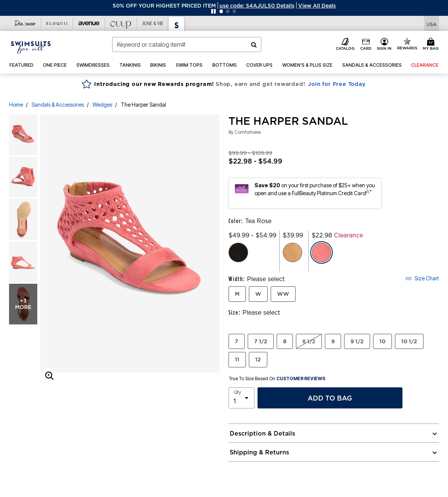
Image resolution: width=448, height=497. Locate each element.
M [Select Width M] (237, 294)
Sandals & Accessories (58, 105)
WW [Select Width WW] (283, 294)
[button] (257, 6)
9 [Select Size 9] (333, 341)
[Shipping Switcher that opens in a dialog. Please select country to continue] (431, 24)
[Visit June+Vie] (153, 23)
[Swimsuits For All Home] (31, 47)
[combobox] (187, 44)
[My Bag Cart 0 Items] (432, 44)
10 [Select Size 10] (382, 341)
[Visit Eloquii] (57, 23)
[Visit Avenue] (89, 23)
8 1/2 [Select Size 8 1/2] (309, 341)
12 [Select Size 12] (258, 359)
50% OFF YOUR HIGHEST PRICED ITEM (164, 6)
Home (16, 105)
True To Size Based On (277, 379)
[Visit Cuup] (121, 23)
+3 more (23, 304)
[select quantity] (242, 398)
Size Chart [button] (422, 278)
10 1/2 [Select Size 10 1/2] (409, 341)
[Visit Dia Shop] (25, 23)
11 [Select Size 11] (237, 359)
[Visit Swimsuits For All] (177, 24)
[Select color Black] (238, 252)
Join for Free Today (337, 84)
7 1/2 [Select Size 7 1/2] (261, 341)
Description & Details (262, 433)
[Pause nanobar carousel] (213, 11)
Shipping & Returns (259, 452)
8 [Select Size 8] (285, 341)
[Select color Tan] (293, 252)
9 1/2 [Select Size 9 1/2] (357, 341)
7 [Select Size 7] (237, 341)
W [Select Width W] (258, 294)
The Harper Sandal (143, 105)
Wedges (102, 105)
